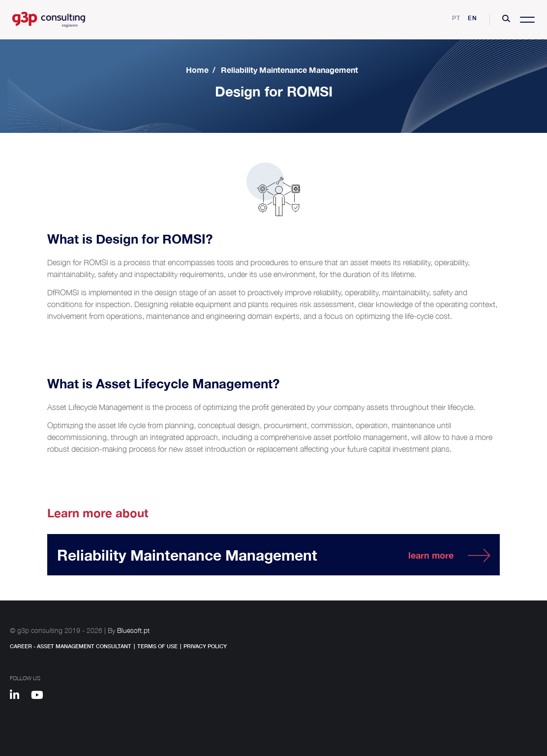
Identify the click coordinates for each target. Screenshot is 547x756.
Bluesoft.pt (133, 630)
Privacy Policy (205, 646)
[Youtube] (41, 696)
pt (456, 18)
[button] (506, 20)
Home (197, 70)
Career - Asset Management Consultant (71, 646)
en (472, 18)
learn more (431, 555)
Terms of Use (157, 646)
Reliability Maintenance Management (289, 70)
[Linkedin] (19, 696)
